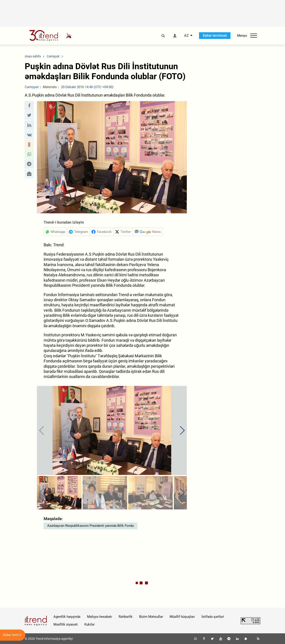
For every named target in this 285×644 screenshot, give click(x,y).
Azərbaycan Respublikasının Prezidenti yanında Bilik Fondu (91, 526)
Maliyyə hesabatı (100, 617)
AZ (186, 36)
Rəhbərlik (126, 617)
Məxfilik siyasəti (66, 624)
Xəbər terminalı (215, 35)
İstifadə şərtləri (213, 617)
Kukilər (90, 624)
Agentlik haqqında (67, 617)
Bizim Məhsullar (151, 617)
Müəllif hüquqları (182, 617)
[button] (29, 106)
